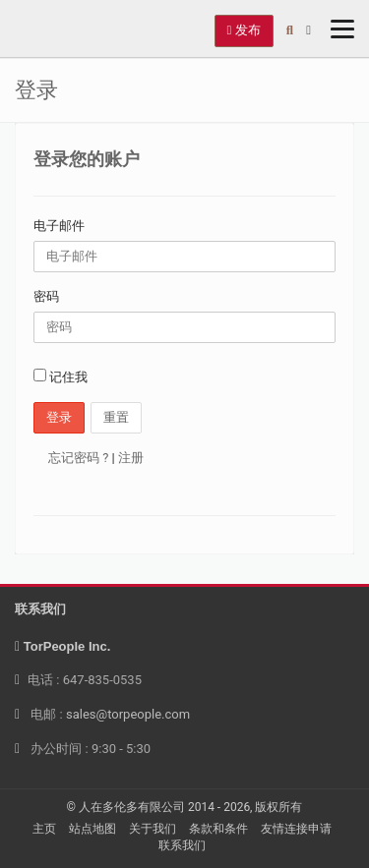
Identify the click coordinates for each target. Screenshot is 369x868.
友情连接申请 (296, 829)
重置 (116, 417)
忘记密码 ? (78, 458)
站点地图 (92, 829)
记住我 (61, 376)
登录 (59, 417)
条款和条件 (218, 829)
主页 (44, 829)
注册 (131, 458)
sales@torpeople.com (128, 714)
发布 (244, 30)
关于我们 (153, 829)
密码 (46, 296)
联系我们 (182, 845)
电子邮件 (59, 226)
